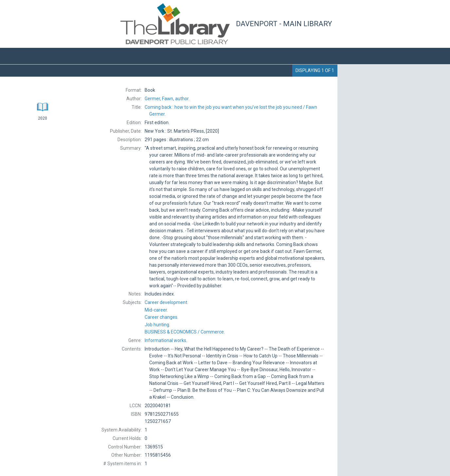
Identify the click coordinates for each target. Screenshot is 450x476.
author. (167, 99)
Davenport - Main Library (284, 24)
